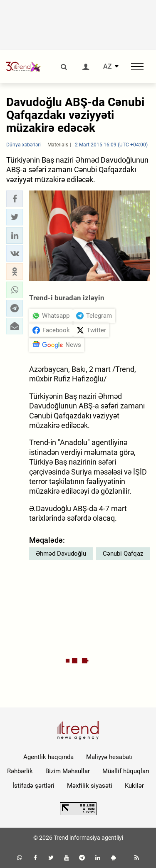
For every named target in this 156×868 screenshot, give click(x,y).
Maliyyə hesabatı (109, 757)
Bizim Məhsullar (68, 771)
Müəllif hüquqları (126, 771)
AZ (108, 67)
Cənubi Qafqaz (123, 554)
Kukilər (134, 786)
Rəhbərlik (20, 771)
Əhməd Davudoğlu (61, 554)
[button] (15, 199)
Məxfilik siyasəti (90, 786)
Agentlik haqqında (48, 757)
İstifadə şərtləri (33, 786)
